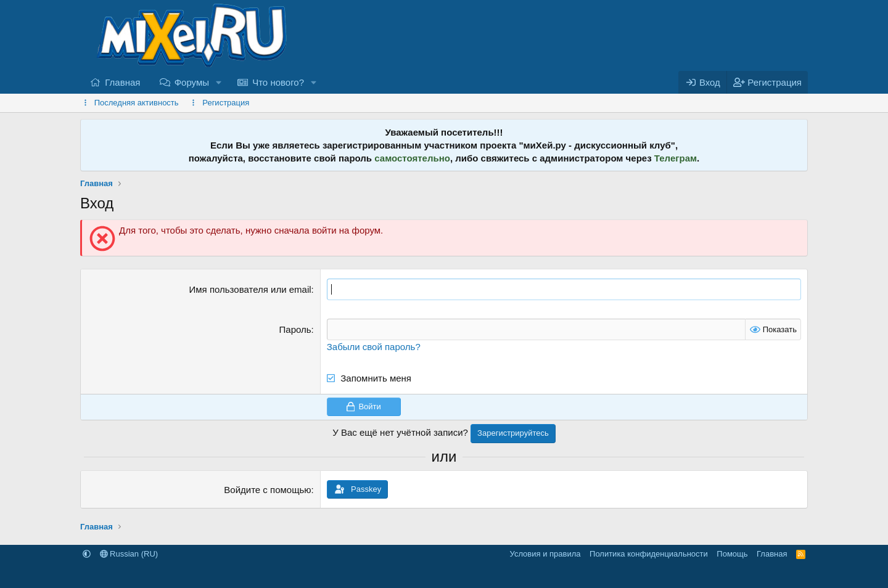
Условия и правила (545, 554)
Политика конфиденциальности (649, 554)
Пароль (295, 329)
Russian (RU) (129, 554)
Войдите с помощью (267, 490)
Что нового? (278, 82)
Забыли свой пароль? (374, 347)
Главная (122, 82)
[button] (219, 82)
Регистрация (226, 103)
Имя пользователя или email (250, 289)
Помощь (732, 554)
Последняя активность (137, 103)
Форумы (192, 82)
